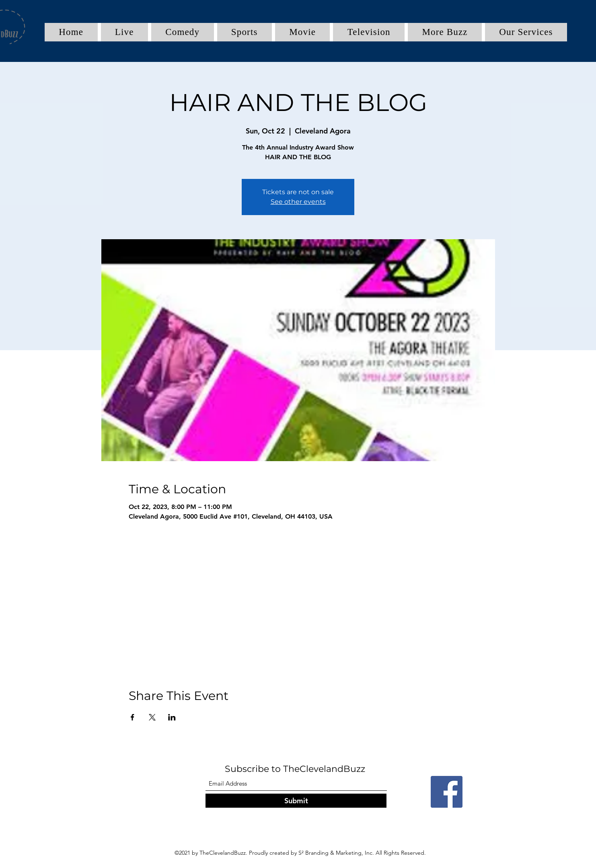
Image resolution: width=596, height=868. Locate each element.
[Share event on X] (152, 717)
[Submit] (296, 801)
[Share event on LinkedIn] (172, 717)
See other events (298, 202)
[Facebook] (447, 792)
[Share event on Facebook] (133, 717)
